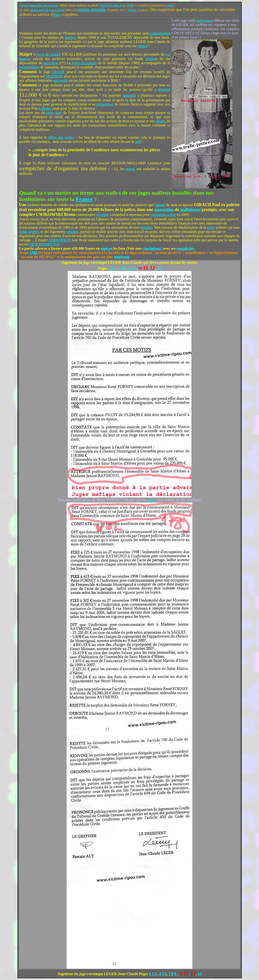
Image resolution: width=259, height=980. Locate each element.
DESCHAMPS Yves (45, 244)
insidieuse (122, 257)
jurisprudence (29, 67)
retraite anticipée (92, 10)
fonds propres (29, 232)
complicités (185, 248)
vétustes (72, 232)
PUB (130, 5)
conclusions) (152, 248)
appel (170, 5)
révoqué (102, 215)
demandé (129, 95)
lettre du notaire (84, 63)
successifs (61, 80)
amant (160, 121)
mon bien (51, 63)
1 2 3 (112, 268)
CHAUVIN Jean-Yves (112, 5)
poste (151, 500)
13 (159, 268)
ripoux (143, 46)
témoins (146, 227)
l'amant (160, 205)
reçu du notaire (49, 54)
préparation (105, 104)
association (164, 210)
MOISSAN (54, 76)
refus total (54, 113)
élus (57, 14)
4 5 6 (122, 268)
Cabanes (45, 108)
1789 (33, 253)
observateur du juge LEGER (48, 10)
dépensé (164, 90)
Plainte (132, 10)
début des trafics (61, 137)
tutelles (70, 37)
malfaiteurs (190, 210)
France (84, 199)
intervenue (204, 20)
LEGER (58, 72)
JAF (138, 142)
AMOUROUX (59, 240)
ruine (211, 227)
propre (150, 59)
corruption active (163, 215)
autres (130, 169)
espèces (107, 248)
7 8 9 (132, 268)
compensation (160, 33)
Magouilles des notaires (44, 5)
